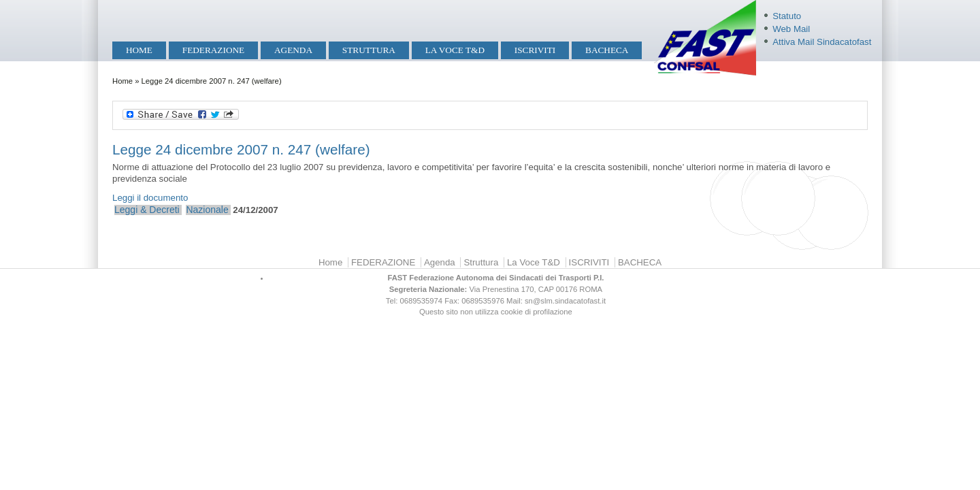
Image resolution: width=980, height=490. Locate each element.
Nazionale (207, 210)
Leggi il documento (150, 198)
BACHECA (607, 50)
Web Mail (791, 29)
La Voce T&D (455, 50)
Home (139, 50)
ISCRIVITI (535, 50)
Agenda (293, 50)
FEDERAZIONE (213, 50)
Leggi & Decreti (147, 210)
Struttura (369, 50)
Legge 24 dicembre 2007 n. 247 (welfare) (241, 149)
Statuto (787, 16)
